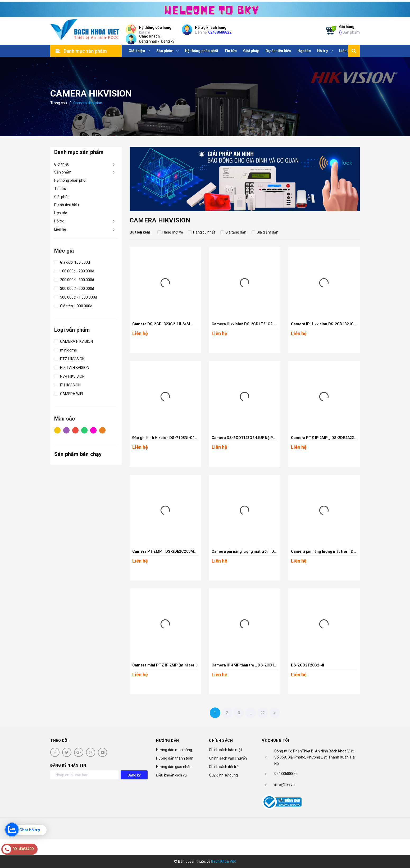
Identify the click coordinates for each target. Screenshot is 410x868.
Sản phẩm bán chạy (78, 454)
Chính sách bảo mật (225, 750)
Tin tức (60, 189)
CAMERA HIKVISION (74, 341)
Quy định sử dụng (223, 775)
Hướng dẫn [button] (168, 741)
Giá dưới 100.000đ (72, 262)
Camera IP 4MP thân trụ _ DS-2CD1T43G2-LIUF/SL (257, 665)
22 (263, 713)
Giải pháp (62, 197)
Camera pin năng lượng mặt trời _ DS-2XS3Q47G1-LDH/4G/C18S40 (270, 551)
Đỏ (75, 430)
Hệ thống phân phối (70, 180)
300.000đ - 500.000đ (74, 288)
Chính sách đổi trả (224, 767)
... (251, 713)
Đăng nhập (148, 41)
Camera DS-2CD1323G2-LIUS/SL (162, 324)
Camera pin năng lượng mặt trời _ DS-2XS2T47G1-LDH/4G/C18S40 (350, 551)
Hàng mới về (170, 232)
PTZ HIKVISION (69, 358)
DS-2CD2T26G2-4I (307, 665)
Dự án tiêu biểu (67, 205)
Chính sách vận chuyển (228, 758)
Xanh (84, 430)
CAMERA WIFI (69, 393)
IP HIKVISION (67, 384)
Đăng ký (168, 41)
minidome (66, 349)
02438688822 (220, 32)
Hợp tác (61, 213)
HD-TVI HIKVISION (72, 367)
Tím (66, 430)
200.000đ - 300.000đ (74, 279)
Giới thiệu (62, 164)
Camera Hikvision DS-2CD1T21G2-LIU (246, 324)
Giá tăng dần (233, 232)
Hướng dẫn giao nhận (174, 767)
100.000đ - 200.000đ (74, 270)
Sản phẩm (349, 29)
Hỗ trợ (59, 221)
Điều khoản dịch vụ (171, 775)
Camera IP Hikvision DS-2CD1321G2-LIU (327, 324)
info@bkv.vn (284, 785)
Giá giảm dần (265, 232)
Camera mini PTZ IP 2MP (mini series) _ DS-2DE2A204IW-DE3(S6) (191, 665)
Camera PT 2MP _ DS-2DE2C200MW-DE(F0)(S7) (175, 551)
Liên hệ (60, 229)
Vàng (57, 430)
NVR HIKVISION (69, 376)
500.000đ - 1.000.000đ (76, 296)
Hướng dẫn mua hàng (174, 750)
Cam (102, 430)
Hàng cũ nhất (202, 232)
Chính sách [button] (221, 741)
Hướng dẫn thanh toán (175, 758)
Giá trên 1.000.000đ (73, 305)
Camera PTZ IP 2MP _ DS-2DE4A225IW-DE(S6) (333, 438)
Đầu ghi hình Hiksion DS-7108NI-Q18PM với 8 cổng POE (181, 438)
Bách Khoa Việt (224, 861)
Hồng (93, 430)
